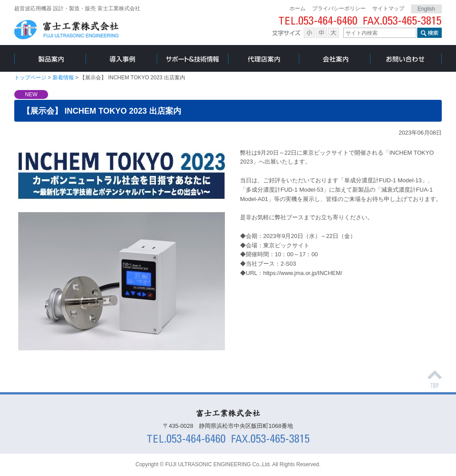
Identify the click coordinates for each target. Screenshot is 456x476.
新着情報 (64, 78)
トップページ (30, 78)
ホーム (297, 8)
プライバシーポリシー (339, 8)
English (426, 9)
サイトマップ (388, 8)
